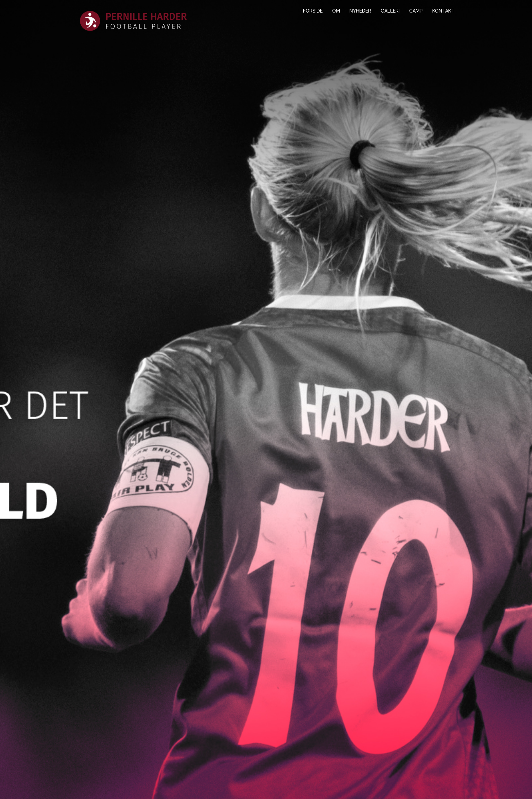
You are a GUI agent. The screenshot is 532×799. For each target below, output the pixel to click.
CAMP (416, 11)
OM (336, 11)
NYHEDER (360, 11)
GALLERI (390, 11)
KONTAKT (443, 11)
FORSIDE (313, 11)
